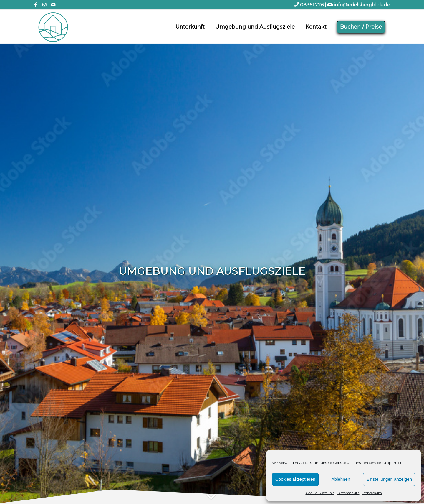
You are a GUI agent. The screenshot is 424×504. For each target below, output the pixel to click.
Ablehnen (341, 479)
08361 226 (312, 5)
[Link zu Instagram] (44, 4)
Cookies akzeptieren (295, 479)
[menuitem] (190, 27)
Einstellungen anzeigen (389, 479)
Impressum (372, 493)
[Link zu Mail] (53, 4)
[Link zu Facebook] (35, 4)
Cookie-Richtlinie (320, 493)
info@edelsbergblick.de (362, 5)
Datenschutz (348, 493)
